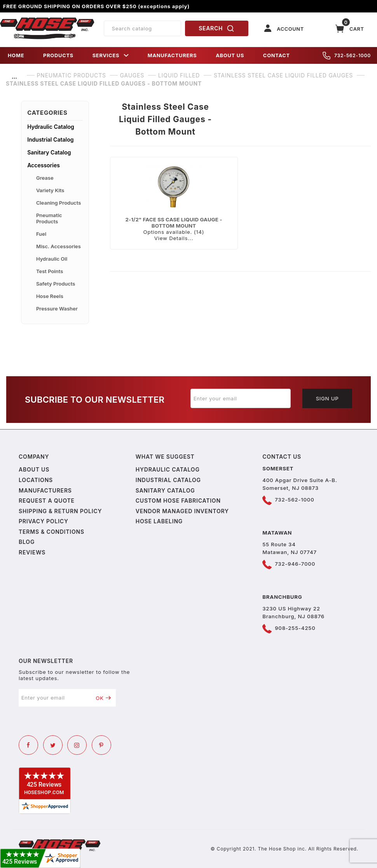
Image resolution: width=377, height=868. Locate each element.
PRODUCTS (58, 55)
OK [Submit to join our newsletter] (103, 698)
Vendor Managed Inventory (182, 511)
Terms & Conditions (51, 532)
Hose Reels (50, 296)
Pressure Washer (57, 309)
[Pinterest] (101, 745)
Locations (36, 480)
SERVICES (111, 55)
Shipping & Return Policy (60, 511)
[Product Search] (142, 28)
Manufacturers (45, 490)
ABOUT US (230, 55)
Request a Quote (47, 501)
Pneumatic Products (49, 218)
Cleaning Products (58, 203)
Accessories (44, 165)
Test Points (50, 271)
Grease (45, 178)
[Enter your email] (241, 398)
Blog (27, 542)
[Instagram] (77, 745)
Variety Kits (50, 190)
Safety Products (56, 284)
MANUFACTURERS (172, 55)
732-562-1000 (347, 56)
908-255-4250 (295, 628)
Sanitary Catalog (49, 152)
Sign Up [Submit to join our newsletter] (327, 398)
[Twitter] (53, 745)
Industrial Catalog (50, 139)
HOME (16, 55)
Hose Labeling (159, 521)
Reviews (32, 552)
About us (34, 469)
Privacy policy (44, 521)
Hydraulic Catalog (51, 127)
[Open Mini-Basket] (350, 29)
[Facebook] (28, 745)
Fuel (41, 234)
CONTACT (277, 55)
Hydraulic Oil (52, 259)
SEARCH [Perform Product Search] (216, 28)
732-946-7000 (295, 564)
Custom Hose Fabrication (178, 501)
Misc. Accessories (58, 246)
